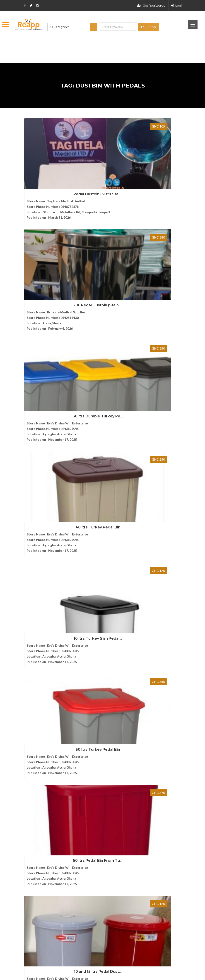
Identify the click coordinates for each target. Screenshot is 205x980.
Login (177, 5)
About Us (29, 712)
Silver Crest (32, 504)
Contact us (30, 720)
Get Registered (151, 5)
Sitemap (28, 743)
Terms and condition (135, 892)
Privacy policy (173, 892)
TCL (27, 491)
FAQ (25, 728)
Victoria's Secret (36, 466)
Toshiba (30, 479)
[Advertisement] (80, 43)
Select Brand (33, 516)
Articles (28, 735)
